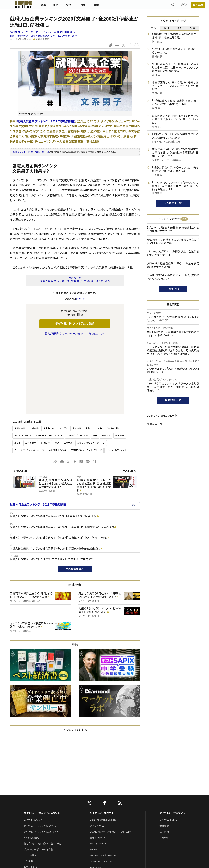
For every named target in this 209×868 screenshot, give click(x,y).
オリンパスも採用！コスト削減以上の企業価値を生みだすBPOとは (173, 253)
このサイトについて (33, 746)
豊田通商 (120, 362)
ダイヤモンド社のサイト (103, 739)
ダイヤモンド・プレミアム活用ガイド (41, 758)
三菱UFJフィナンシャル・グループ (86, 377)
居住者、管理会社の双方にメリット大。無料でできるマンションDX (173, 277)
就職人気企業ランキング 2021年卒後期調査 (54, 36)
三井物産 (106, 362)
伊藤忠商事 (20, 355)
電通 (57, 369)
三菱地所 (68, 369)
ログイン (177, 6)
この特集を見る (75, 496)
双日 (95, 362)
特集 (89, 6)
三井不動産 (31, 369)
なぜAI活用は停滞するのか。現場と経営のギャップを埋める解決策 (173, 241)
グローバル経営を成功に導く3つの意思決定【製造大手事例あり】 (173, 265)
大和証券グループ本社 (77, 362)
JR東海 (98, 355)
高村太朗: (42, 32)
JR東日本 (45, 369)
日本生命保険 (113, 355)
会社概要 (164, 752)
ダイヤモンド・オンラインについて (42, 739)
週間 (180, 28)
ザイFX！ (94, 776)
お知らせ (164, 764)
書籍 (102, 6)
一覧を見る (173, 289)
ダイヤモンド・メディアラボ (103, 818)
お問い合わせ (30, 794)
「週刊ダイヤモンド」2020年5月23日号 (30, 152)
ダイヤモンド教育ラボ (101, 812)
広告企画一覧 (155, 424)
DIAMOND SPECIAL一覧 (162, 416)
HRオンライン (97, 800)
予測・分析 (23, 36)
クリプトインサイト (99, 806)
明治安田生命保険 (58, 377)
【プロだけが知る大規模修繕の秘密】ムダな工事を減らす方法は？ (173, 230)
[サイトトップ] (26, 6)
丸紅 (88, 355)
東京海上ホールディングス (56, 355)
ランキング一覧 (173, 203)
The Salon (95, 794)
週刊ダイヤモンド (99, 752)
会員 (193, 28)
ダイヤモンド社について (172, 739)
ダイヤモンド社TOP (169, 746)
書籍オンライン (97, 764)
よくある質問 (30, 782)
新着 (49, 6)
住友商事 (77, 355)
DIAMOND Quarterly (101, 788)
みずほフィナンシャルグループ (91, 369)
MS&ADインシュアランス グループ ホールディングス (38, 362)
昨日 (166, 28)
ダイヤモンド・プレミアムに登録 (75, 324)
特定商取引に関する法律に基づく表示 (43, 770)
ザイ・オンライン (98, 770)
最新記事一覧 (173, 400)
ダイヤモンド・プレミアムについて (40, 752)
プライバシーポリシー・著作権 (39, 776)
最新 (153, 28)
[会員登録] (192, 6)
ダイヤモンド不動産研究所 (103, 782)
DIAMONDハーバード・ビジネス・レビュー (111, 758)
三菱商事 (34, 355)
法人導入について (33, 800)
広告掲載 (28, 788)
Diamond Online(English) (103, 746)
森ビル (17, 369)
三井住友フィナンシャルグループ (29, 377)
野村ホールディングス (116, 377)
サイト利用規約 (31, 764)
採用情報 (164, 758)
